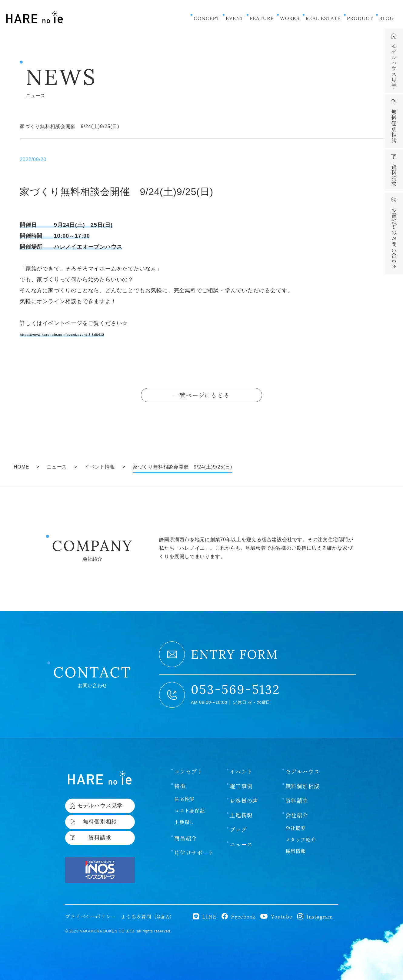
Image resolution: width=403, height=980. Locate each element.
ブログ (238, 828)
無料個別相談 (303, 785)
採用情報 (296, 850)
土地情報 (241, 814)
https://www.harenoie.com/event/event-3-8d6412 (87, 334)
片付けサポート (194, 851)
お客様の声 (244, 799)
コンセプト (188, 770)
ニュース (241, 843)
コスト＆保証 (190, 809)
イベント (241, 770)
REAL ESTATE (323, 18)
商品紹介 (186, 837)
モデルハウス (303, 770)
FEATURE (262, 18)
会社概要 (296, 827)
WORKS (290, 18)
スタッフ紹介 (301, 838)
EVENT (235, 18)
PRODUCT (360, 18)
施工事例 (241, 785)
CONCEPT (207, 18)
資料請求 (297, 799)
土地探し (184, 821)
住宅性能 (184, 798)
